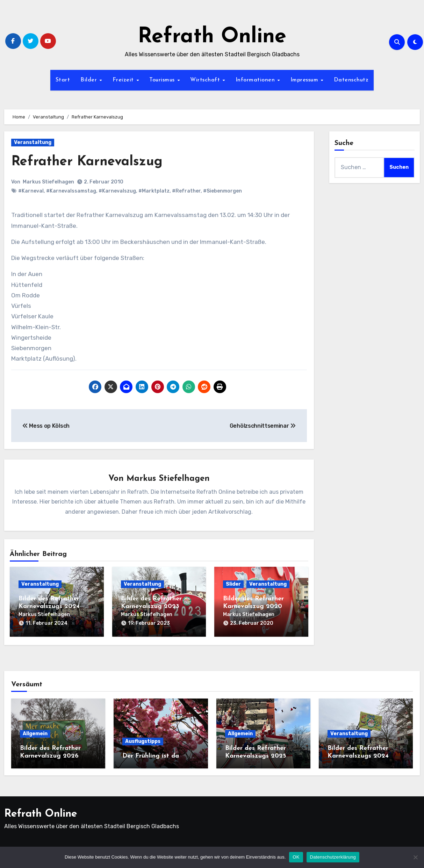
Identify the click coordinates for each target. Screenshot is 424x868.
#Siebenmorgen (222, 191)
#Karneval (31, 191)
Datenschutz (351, 80)
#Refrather (186, 191)
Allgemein (35, 734)
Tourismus (163, 80)
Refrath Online (212, 37)
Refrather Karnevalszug (87, 162)
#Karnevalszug (117, 191)
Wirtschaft (206, 80)
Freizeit (124, 80)
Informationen (256, 80)
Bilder (90, 80)
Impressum (305, 80)
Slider (233, 584)
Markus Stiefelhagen (48, 182)
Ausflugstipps (143, 741)
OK (296, 857)
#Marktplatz (154, 191)
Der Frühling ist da (151, 756)
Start (63, 80)
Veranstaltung (33, 142)
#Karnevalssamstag (71, 191)
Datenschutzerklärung (333, 857)
